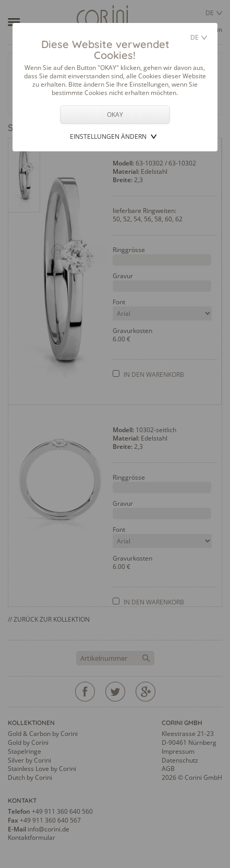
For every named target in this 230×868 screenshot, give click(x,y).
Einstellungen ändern (108, 136)
